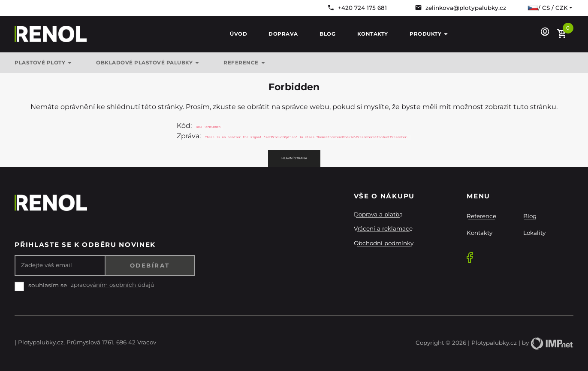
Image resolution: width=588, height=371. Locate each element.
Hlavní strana (294, 158)
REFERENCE (246, 63)
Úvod (238, 34)
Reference (481, 216)
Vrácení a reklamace (383, 228)
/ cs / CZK (550, 8)
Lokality (534, 233)
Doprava (283, 34)
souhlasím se (48, 285)
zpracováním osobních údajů (113, 285)
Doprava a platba (378, 214)
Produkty (430, 34)
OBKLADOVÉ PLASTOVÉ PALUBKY (149, 63)
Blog (327, 34)
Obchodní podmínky (384, 243)
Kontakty (373, 34)
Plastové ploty (45, 63)
